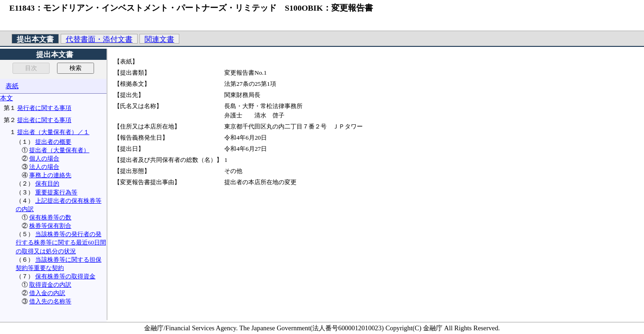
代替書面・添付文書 (99, 39)
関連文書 (159, 39)
